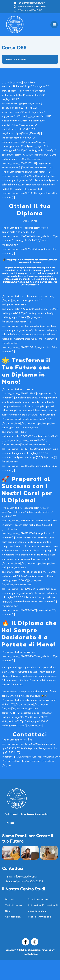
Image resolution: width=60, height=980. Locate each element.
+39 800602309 (34, 881)
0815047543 (36, 10)
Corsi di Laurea (37, 911)
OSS (8, 911)
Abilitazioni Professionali (43, 905)
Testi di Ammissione (39, 917)
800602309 (40, 7)
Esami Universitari (39, 899)
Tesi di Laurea (13, 905)
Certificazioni (13, 917)
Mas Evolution (30, 954)
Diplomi (10, 899)
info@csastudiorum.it (34, 3)
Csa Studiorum (33, 950)
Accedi (10, 823)
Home (9, 59)
